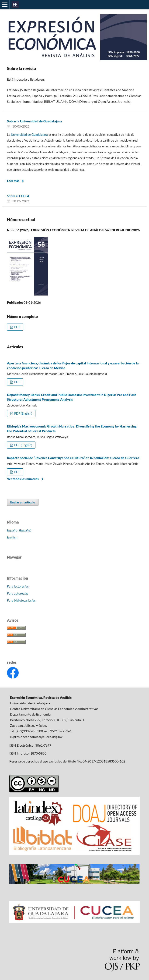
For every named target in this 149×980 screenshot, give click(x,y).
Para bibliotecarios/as (21, 600)
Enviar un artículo (23, 502)
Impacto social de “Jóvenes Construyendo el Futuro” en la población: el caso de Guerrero (73, 458)
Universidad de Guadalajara (29, 135)
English (12, 537)
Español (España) (19, 530)
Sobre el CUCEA (18, 196)
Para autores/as (18, 593)
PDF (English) (23, 413)
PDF (17, 327)
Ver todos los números (23, 479)
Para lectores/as (18, 586)
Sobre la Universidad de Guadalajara (35, 121)
